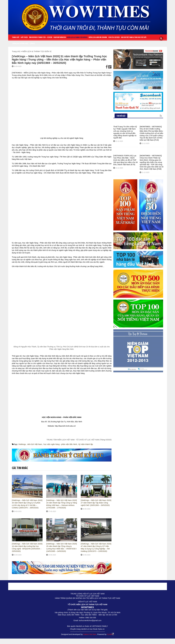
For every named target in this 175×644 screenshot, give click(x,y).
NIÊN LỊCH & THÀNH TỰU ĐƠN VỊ (77, 37)
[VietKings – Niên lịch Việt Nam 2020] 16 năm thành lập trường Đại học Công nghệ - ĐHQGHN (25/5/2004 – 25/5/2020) (27, 547)
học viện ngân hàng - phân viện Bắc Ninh (58, 444)
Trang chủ (16, 37)
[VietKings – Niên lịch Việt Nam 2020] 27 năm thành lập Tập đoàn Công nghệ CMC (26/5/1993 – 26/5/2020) (96, 503)
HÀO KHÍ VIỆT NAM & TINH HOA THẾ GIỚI (134, 37)
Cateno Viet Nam (90, 634)
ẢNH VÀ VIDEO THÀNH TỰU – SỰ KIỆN (41, 37)
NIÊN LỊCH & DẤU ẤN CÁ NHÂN (98, 37)
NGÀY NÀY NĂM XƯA (60, 37)
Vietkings (22, 444)
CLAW (110, 634)
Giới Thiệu (24, 37)
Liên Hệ (32, 44)
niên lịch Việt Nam (34, 444)
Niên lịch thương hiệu (20, 44)
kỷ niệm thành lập (82, 444)
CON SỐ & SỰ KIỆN (114, 37)
